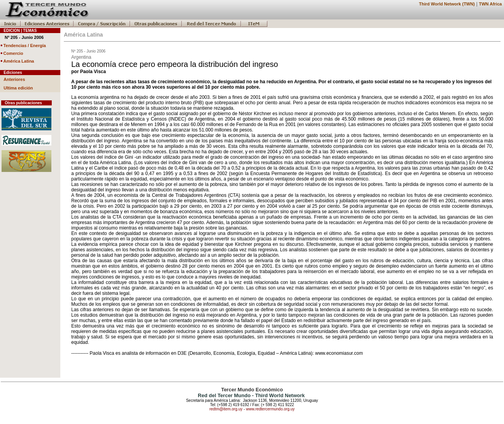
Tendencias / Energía (25, 46)
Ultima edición (18, 88)
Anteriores (14, 79)
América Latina (19, 61)
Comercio (13, 53)
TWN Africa (491, 4)
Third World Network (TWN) (447, 4)
